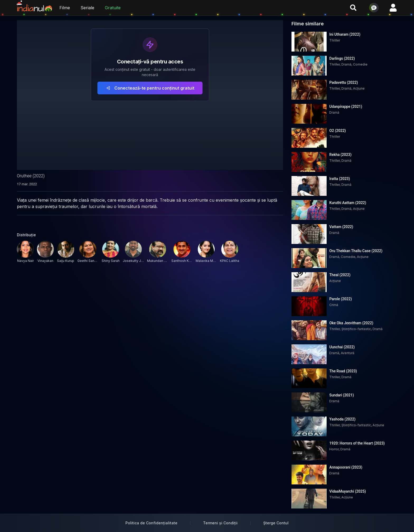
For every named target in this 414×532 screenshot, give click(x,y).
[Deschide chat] (374, 8)
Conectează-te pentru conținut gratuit (150, 88)
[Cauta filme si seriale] (353, 8)
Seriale (87, 8)
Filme (65, 8)
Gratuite (113, 8)
